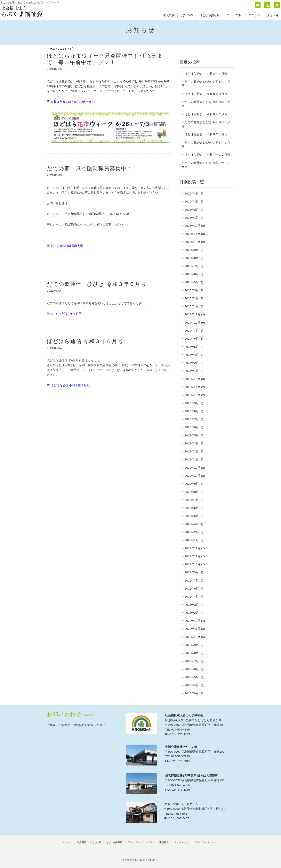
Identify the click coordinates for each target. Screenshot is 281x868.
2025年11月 (193, 234)
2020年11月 (193, 629)
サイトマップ (181, 842)
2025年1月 (192, 306)
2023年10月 (193, 395)
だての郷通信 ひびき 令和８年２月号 (206, 124)
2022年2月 (192, 532)
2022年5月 (192, 516)
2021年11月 (193, 556)
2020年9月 (192, 645)
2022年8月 (192, 492)
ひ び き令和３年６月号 (66, 314)
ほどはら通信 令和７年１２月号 (207, 155)
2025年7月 (192, 266)
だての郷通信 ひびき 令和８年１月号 (206, 145)
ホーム (51, 49)
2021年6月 (192, 588)
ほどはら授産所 (210, 15)
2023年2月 (192, 451)
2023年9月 (192, 403)
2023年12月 (193, 379)
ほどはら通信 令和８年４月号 (206, 74)
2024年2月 (192, 363)
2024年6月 (192, 339)
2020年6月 (192, 669)
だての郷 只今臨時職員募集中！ (90, 168)
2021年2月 (192, 613)
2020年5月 (192, 677)
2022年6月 (192, 508)
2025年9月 (192, 250)
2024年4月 (192, 355)
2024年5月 (192, 347)
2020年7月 (192, 661)
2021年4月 (192, 596)
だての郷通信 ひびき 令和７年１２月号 (206, 165)
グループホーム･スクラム (243, 15)
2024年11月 (193, 314)
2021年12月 (193, 548)
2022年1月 (192, 540)
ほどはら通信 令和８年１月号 (206, 134)
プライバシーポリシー (205, 842)
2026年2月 (192, 210)
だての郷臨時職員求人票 (67, 246)
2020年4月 (192, 685)
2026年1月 (192, 218)
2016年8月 (192, 693)
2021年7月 (192, 580)
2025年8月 (192, 258)
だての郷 (187, 15)
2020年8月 (192, 653)
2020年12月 (193, 621)
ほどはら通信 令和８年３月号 (206, 94)
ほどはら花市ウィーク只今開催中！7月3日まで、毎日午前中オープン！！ (105, 59)
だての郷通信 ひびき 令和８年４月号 (206, 84)
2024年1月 (192, 371)
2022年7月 (192, 500)
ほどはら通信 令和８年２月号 (206, 114)
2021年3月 (192, 605)
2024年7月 (192, 331)
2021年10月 (193, 564)
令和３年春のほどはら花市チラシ (73, 102)
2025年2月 (192, 298)
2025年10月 (193, 242)
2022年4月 (192, 524)
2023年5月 (192, 435)
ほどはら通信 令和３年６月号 (85, 341)
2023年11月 (193, 387)
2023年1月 (192, 459)
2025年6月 (192, 274)
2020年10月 (193, 637)
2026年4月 (192, 193)
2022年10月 (193, 476)
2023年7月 (192, 419)
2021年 (62, 49)
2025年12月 (193, 226)
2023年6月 (192, 427)
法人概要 (169, 15)
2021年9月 (192, 572)
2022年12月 (193, 468)
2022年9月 (192, 484)
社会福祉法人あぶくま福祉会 (144, 860)
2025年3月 (192, 290)
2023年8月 (192, 411)
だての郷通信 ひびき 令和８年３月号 (206, 104)
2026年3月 (192, 201)
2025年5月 (192, 282)
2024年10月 (193, 322)
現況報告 (272, 15)
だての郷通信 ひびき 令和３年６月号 (96, 284)
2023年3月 (192, 443)
